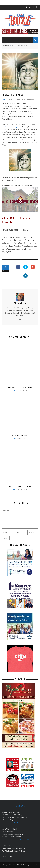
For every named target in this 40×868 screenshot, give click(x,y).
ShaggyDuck (29, 99)
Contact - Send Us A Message (12, 815)
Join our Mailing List (9, 820)
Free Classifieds (7, 831)
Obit (5, 99)
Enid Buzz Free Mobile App (12, 846)
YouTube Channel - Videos (11, 837)
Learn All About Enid (9, 829)
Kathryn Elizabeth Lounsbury (20, 487)
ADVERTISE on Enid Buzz (11, 812)
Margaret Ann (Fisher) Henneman (20, 388)
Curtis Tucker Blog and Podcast (13, 848)
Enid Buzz (14, 865)
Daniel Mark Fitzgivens (20, 436)
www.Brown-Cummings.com (11, 127)
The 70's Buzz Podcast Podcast (13, 851)
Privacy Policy (7, 856)
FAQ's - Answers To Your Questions (15, 817)
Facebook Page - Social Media (13, 834)
